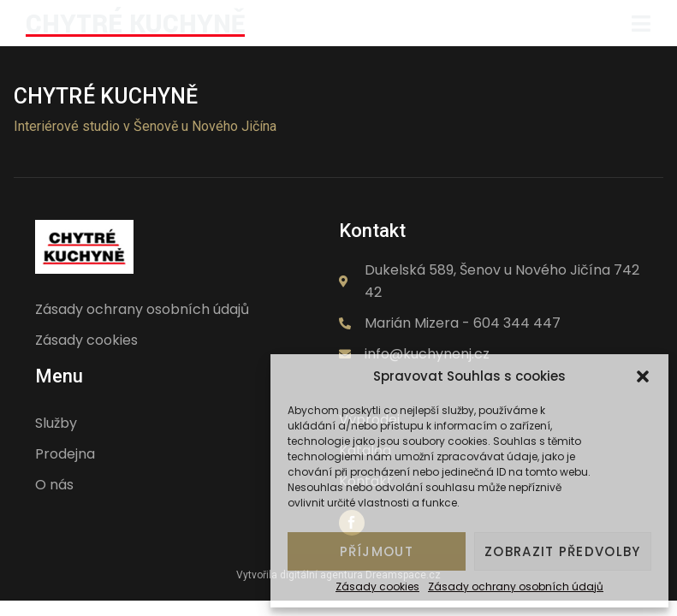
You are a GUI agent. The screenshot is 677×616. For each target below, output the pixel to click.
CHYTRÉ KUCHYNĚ (135, 24)
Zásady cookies (377, 586)
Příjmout (377, 551)
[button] (643, 376)
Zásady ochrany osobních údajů (516, 586)
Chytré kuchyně (106, 96)
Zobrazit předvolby (562, 551)
